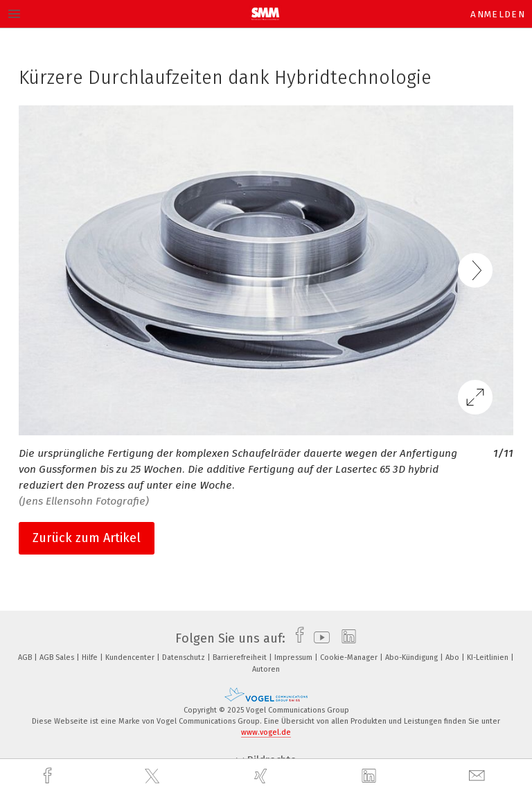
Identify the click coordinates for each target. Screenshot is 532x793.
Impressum (294, 657)
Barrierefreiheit (241, 657)
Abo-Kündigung (413, 657)
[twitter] (154, 776)
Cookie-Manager (350, 657)
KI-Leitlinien (489, 657)
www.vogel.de (266, 732)
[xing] (263, 776)
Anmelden (498, 14)
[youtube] (318, 638)
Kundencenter (131, 657)
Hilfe (91, 657)
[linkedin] (371, 776)
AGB (26, 657)
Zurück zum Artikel (87, 538)
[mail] (479, 776)
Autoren (266, 669)
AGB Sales (58, 657)
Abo (453, 657)
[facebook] (49, 776)
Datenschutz (185, 657)
